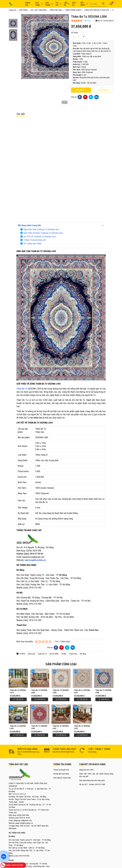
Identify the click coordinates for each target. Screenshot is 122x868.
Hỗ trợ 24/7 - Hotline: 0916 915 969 (92, 784)
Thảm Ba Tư (42, 654)
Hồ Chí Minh (54, 654)
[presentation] (23, 60)
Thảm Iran (31, 654)
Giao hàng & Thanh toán (62, 778)
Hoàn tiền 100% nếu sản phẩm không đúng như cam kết (96, 775)
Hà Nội (64, 654)
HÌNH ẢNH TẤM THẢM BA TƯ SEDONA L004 (41, 230)
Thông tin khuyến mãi (61, 770)
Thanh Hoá (73, 654)
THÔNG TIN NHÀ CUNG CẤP (35, 240)
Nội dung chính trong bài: (29, 225)
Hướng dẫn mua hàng (61, 774)
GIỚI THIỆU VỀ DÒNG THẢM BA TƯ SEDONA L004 (43, 233)
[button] (13, 23)
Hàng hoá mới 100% (86, 770)
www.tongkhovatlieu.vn (35, 560)
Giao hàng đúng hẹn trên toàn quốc (92, 780)
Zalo (4, 857)
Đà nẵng (83, 654)
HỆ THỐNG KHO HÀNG (33, 244)
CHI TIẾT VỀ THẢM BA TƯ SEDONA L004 (40, 237)
